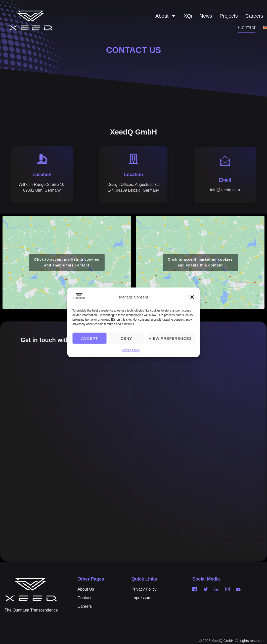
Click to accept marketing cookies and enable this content (67, 269)
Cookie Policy (131, 350)
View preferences (170, 338)
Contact (247, 27)
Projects (229, 16)
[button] (192, 297)
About (166, 16)
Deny (126, 338)
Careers (254, 16)
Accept (90, 338)
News (206, 16)
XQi (188, 16)
